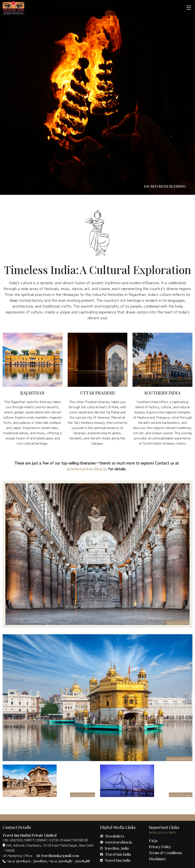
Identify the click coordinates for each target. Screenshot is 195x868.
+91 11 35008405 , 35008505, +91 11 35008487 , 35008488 (46, 861)
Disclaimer (157, 859)
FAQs (153, 841)
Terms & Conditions (165, 853)
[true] (13, 8)
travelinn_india (114, 848)
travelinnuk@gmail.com (58, 856)
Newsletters (112, 836)
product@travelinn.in (87, 469)
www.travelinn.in (116, 842)
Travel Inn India (115, 854)
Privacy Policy (160, 847)
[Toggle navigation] (189, 8)
